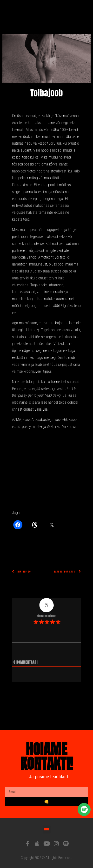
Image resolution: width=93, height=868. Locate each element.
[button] (47, 830)
